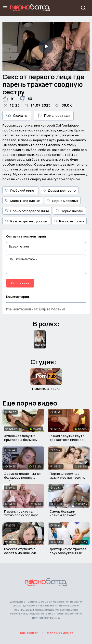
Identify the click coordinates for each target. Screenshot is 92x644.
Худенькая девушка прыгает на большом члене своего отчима (22, 440)
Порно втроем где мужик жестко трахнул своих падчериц (68, 477)
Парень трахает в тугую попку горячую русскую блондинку (21, 515)
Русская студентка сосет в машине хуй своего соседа (20, 553)
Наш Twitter (28, 633)
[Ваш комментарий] (46, 264)
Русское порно (69, 221)
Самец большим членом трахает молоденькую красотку (63, 517)
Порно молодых (62, 201)
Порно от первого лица (27, 211)
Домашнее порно (59, 190)
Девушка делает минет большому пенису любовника (23, 477)
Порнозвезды (69, 211)
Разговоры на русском (26, 221)
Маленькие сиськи (23, 201)
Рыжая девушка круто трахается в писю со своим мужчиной (67, 440)
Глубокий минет (21, 190)
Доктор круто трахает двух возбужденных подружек (68, 553)
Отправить (20, 283)
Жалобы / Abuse (60, 633)
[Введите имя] (46, 246)
